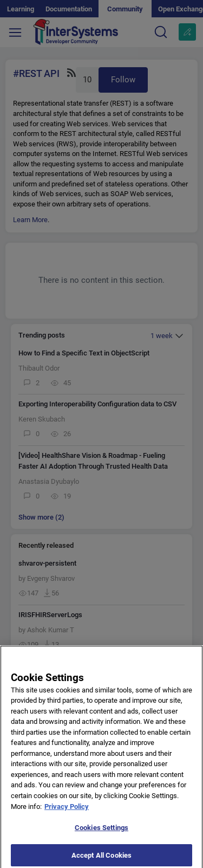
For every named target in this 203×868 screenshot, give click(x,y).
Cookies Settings (101, 831)
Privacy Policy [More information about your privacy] (67, 810)
